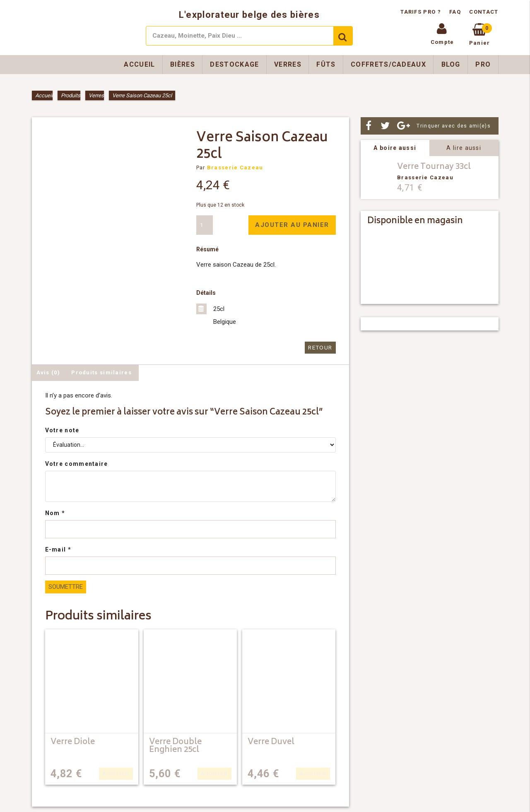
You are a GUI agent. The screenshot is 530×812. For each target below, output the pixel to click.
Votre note (62, 430)
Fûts (326, 64)
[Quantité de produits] (205, 225)
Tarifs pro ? (422, 12)
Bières (183, 64)
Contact (484, 12)
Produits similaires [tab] (101, 372)
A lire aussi (464, 148)
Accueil (139, 64)
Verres (288, 64)
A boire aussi (395, 148)
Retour (321, 348)
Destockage (234, 64)
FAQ (455, 12)
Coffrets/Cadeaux (388, 64)
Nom (55, 513)
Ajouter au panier (292, 225)
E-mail (58, 549)
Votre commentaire (77, 463)
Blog (451, 64)
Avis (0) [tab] (48, 372)
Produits (71, 95)
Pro (483, 64)
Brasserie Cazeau (235, 167)
